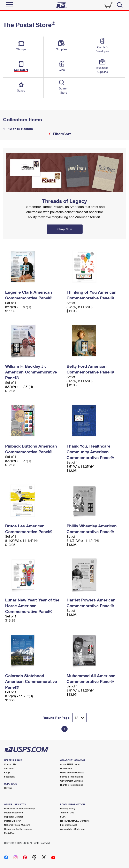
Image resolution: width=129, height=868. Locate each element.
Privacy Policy (68, 808)
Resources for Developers (18, 829)
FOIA (63, 817)
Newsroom (66, 768)
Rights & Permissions (72, 785)
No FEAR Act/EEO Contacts (75, 821)
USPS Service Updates (72, 772)
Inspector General (13, 817)
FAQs (7, 772)
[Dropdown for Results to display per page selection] (79, 718)
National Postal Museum (17, 825)
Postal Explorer (12, 821)
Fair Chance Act (69, 825)
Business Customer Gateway (19, 808)
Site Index (9, 768)
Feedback (9, 777)
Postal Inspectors (13, 812)
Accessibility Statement (73, 829)
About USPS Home (70, 764)
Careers (8, 788)
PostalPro (9, 833)
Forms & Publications (72, 777)
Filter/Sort (61, 134)
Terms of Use (67, 812)
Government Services (71, 781)
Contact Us (10, 764)
